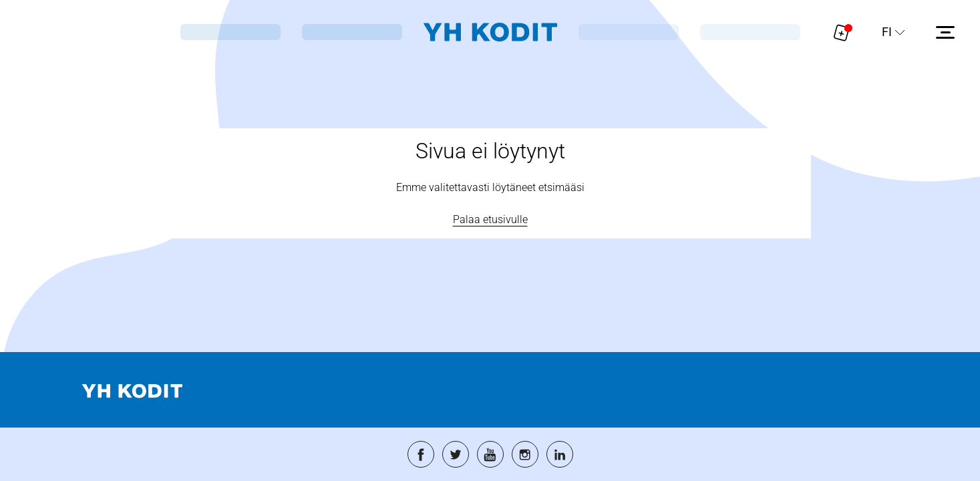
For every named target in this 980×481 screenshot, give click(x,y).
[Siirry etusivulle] (490, 32)
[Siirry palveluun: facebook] (421, 454)
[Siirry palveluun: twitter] (456, 454)
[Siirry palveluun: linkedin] (560, 454)
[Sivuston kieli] (893, 32)
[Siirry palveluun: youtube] (490, 454)
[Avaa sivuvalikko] (945, 32)
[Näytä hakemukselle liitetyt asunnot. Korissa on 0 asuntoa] (842, 32)
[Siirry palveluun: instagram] (525, 454)
